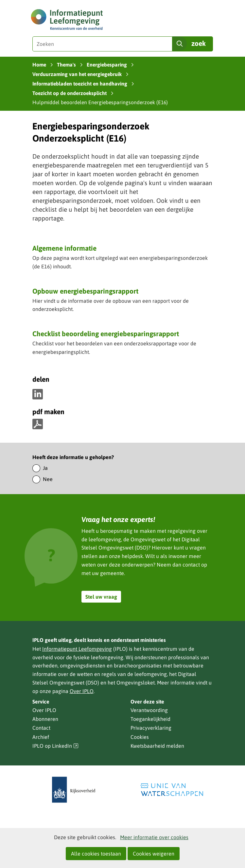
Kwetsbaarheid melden (157, 746)
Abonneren (45, 719)
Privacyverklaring (151, 728)
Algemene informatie (64, 248)
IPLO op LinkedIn (56, 746)
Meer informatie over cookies (154, 837)
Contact (41, 728)
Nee (48, 479)
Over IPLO (82, 691)
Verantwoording (149, 710)
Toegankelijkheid (150, 719)
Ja (45, 468)
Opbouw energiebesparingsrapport (85, 291)
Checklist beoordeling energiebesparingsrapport (106, 334)
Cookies (140, 737)
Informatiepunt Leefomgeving (77, 649)
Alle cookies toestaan (96, 854)
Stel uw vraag (101, 597)
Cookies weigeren (154, 854)
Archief (41, 737)
